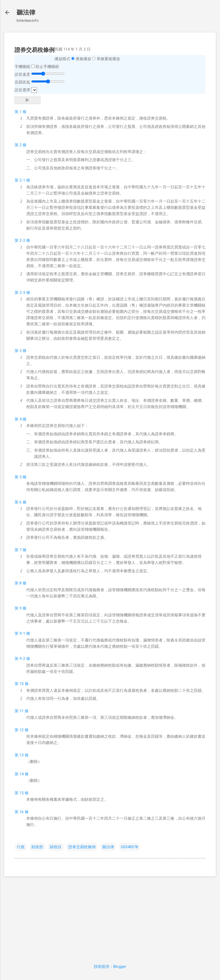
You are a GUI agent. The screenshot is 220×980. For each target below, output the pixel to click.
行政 (21, 847)
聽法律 (26, 12)
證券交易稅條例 (82, 847)
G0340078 (129, 847)
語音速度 (22, 74)
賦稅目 (56, 847)
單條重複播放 (108, 59)
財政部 (37, 847)
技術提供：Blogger (110, 967)
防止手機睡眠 (47, 67)
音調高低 (22, 82)
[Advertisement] (110, 917)
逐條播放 (83, 59)
